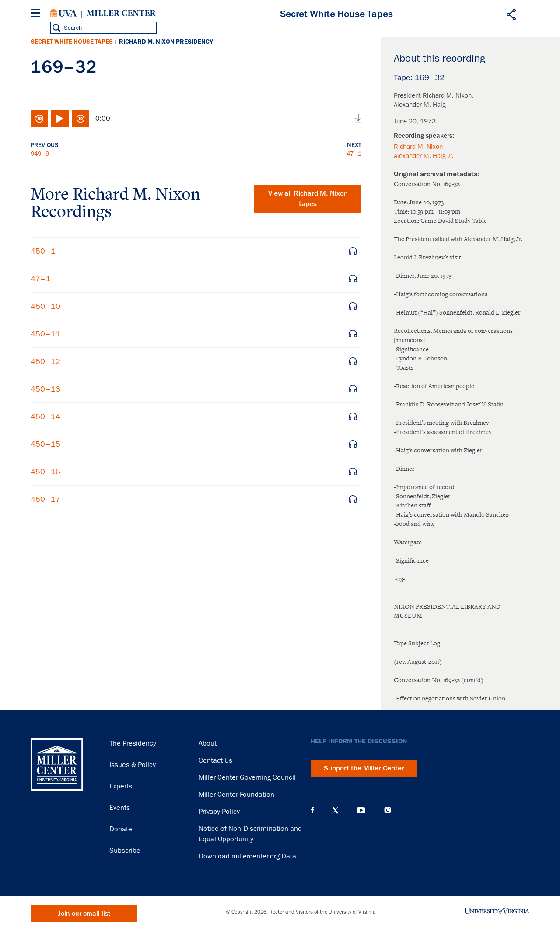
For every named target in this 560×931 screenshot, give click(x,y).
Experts (121, 786)
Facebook (312, 810)
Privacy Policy (219, 812)
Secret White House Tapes (72, 42)
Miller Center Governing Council (247, 777)
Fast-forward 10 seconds (80, 119)
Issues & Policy (133, 765)
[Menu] (37, 14)
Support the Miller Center (364, 768)
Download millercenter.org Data (247, 856)
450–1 (43, 251)
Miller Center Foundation (236, 794)
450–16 (45, 472)
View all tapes (308, 199)
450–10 (45, 306)
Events (120, 808)
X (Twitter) (335, 810)
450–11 (45, 334)
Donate (121, 829)
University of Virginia (63, 13)
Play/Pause (60, 119)
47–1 (354, 154)
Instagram (388, 810)
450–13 (45, 389)
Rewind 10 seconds (39, 119)
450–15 (45, 444)
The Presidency (133, 743)
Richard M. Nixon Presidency (166, 42)
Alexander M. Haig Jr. (424, 156)
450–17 (45, 499)
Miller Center (121, 13)
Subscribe (125, 850)
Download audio (358, 119)
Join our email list (84, 914)
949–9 (40, 154)
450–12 (45, 361)
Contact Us (215, 760)
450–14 (45, 416)
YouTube (361, 810)
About (208, 743)
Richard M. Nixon (418, 147)
